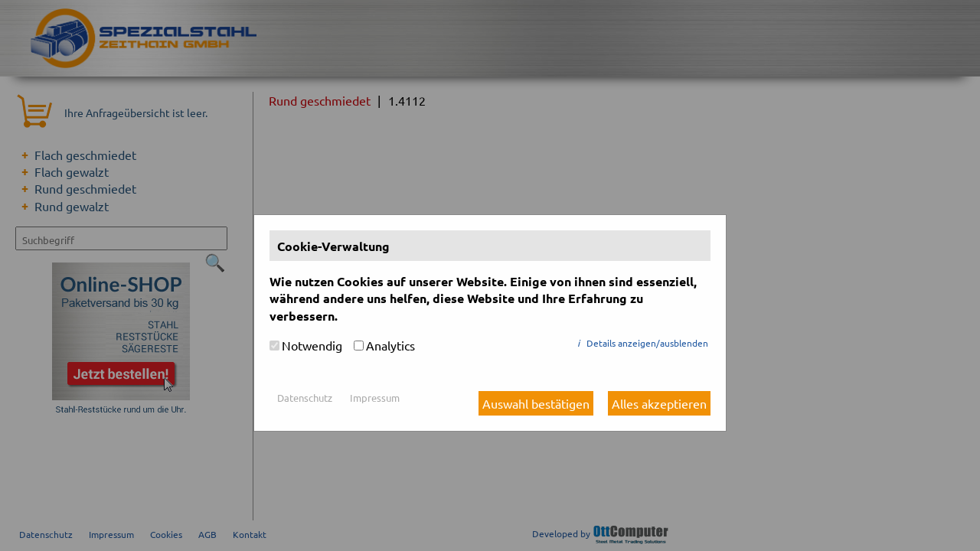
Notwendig (312, 345)
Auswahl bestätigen (536, 403)
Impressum (375, 398)
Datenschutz (305, 398)
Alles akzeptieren (659, 403)
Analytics (390, 345)
